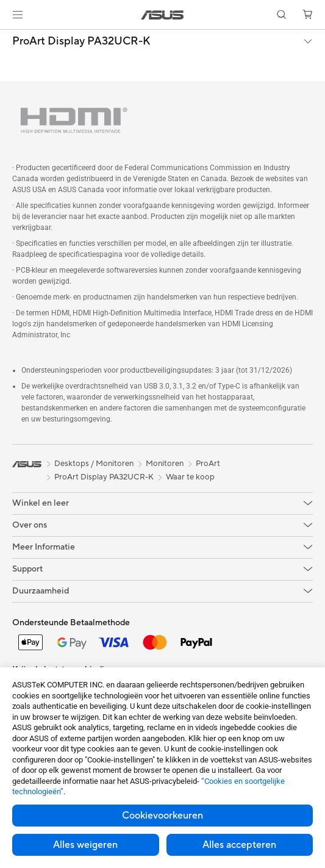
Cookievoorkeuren (162, 816)
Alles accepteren (239, 845)
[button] (18, 15)
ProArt (208, 464)
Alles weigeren (85, 845)
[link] (162, 15)
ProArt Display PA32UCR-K (81, 41)
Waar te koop (190, 477)
